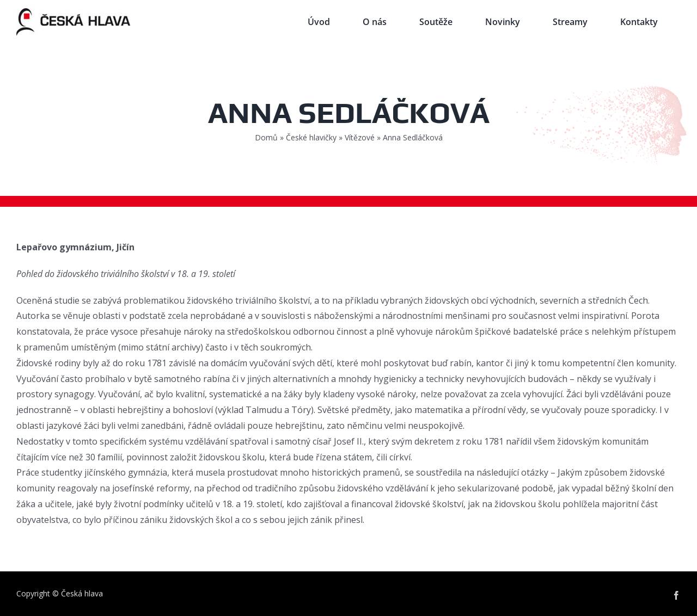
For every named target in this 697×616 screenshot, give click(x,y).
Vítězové (360, 137)
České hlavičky (311, 137)
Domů (266, 137)
